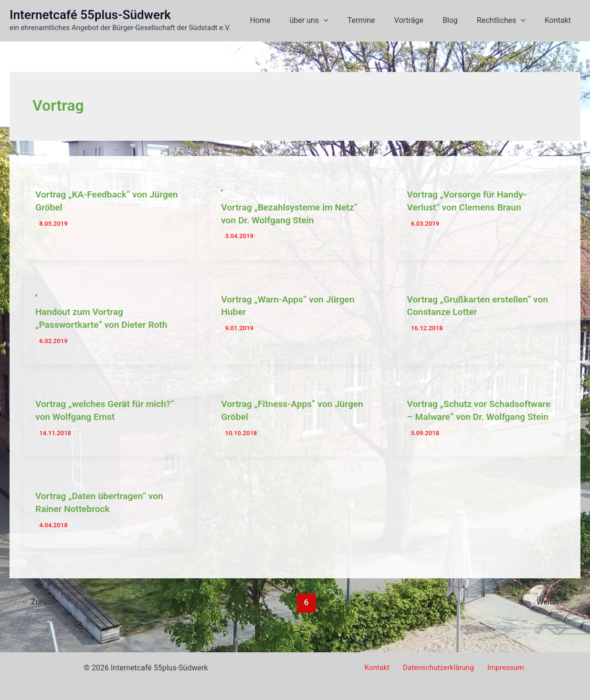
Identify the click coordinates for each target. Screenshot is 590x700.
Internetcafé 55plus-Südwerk (90, 15)
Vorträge (422, 20)
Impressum (502, 668)
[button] (345, 21)
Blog (460, 20)
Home (285, 20)
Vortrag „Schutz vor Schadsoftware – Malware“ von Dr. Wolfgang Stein (481, 415)
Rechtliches (507, 21)
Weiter (551, 611)
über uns (330, 21)
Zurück (40, 611)
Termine (379, 20)
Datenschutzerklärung (438, 668)
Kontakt (560, 20)
